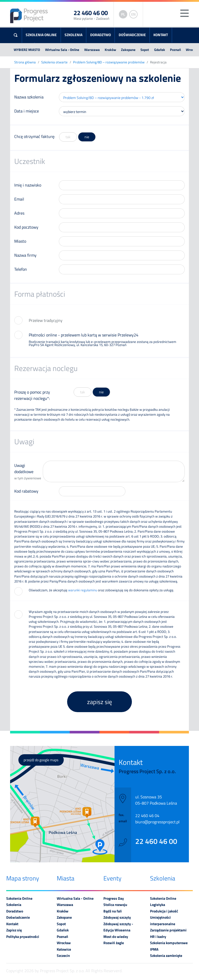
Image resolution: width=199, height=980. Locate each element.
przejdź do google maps (41, 760)
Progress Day (114, 898)
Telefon (21, 269)
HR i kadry (158, 937)
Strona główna (25, 62)
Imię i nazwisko (28, 185)
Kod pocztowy (26, 227)
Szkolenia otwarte (54, 62)
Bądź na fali (113, 911)
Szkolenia (73, 35)
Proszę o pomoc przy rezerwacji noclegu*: (32, 395)
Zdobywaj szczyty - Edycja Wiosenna (118, 927)
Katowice (64, 949)
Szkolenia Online (41, 35)
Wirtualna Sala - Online (62, 50)
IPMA (154, 949)
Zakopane (128, 50)
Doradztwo (101, 35)
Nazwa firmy (25, 255)
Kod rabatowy (26, 491)
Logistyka (158, 905)
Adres (19, 213)
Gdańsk (160, 50)
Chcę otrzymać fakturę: (35, 136)
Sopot (145, 50)
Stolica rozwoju (115, 905)
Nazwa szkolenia (29, 97)
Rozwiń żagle (114, 943)
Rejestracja (158, 62)
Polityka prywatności (23, 937)
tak (68, 137)
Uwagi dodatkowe (29, 471)
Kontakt (161, 35)
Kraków (110, 50)
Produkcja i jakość (164, 911)
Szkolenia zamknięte (166, 956)
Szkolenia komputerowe (169, 943)
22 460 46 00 (156, 841)
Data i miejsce (27, 111)
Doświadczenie (132, 35)
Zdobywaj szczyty (117, 917)
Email (19, 199)
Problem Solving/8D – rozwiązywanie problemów (109, 62)
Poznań (175, 50)
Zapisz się (14, 930)
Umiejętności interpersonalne (163, 921)
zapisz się (99, 702)
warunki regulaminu (83, 590)
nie (87, 137)
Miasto (20, 241)
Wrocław (64, 943)
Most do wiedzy (116, 937)
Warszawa (92, 50)
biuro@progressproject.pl (157, 822)
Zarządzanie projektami (168, 930)
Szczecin (63, 956)
